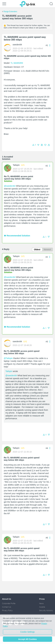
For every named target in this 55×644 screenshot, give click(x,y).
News (41, 603)
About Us (7, 599)
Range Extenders (10, 12)
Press (42, 599)
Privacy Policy (7, 610)
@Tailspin (8, 358)
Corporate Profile (9, 603)
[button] (49, 145)
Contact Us (7, 607)
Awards (42, 607)
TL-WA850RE (17, 63)
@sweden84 (10, 186)
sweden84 (17, 45)
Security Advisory (46, 610)
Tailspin (16, 165)
